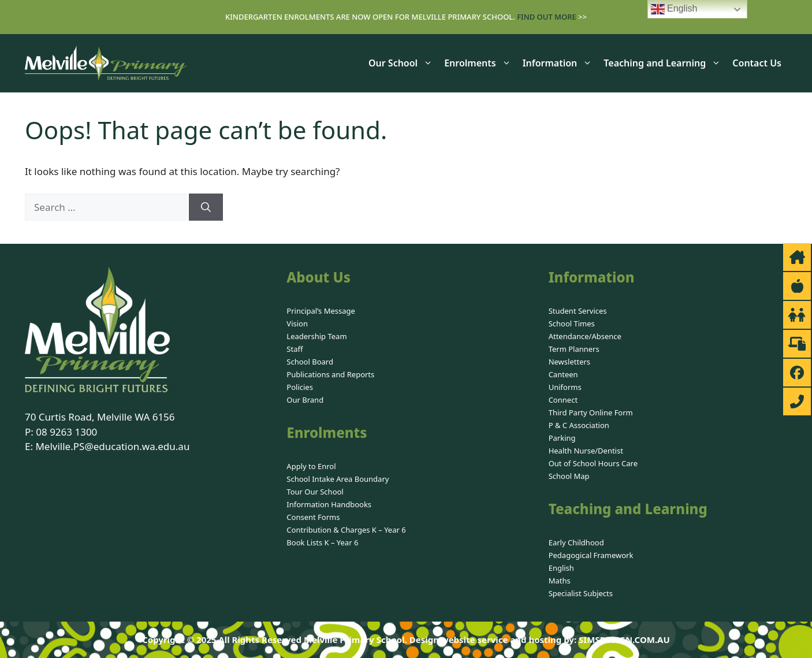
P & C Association (579, 425)
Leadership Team (316, 336)
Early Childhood (576, 542)
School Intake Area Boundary (338, 479)
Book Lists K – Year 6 (322, 542)
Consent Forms (313, 517)
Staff (295, 349)
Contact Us (757, 63)
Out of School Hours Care (593, 463)
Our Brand (305, 400)
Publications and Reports (330, 374)
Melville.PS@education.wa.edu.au (112, 446)
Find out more (547, 17)
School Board (310, 362)
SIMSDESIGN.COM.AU (624, 640)
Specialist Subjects (581, 593)
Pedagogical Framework (591, 555)
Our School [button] (403, 63)
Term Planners (574, 349)
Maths (560, 581)
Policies (300, 387)
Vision (297, 324)
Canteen (563, 374)
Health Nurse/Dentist (586, 451)
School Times (572, 324)
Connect (563, 400)
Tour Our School (315, 492)
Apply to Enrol (311, 466)
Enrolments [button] (480, 63)
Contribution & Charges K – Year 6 (346, 530)
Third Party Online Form (591, 412)
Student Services (578, 311)
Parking (562, 438)
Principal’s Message (321, 311)
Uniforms (565, 387)
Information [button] (560, 63)
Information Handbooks (329, 504)
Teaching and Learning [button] (665, 63)
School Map (569, 476)
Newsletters (569, 362)
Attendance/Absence (585, 336)
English (561, 568)
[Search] (206, 207)
